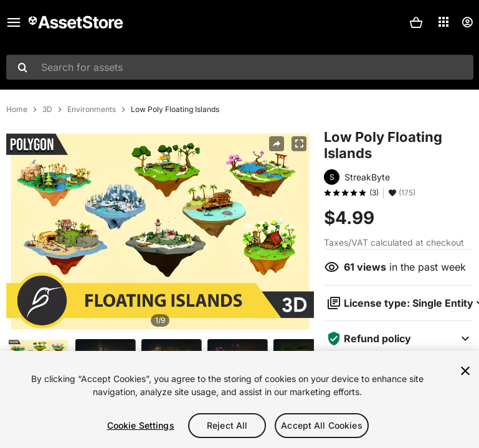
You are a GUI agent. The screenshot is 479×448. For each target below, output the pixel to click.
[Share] (277, 144)
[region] (239, 399)
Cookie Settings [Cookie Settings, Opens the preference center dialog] (141, 425)
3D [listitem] (47, 110)
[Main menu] (14, 22)
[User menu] (467, 22)
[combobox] (240, 67)
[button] (416, 22)
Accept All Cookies (322, 425)
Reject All (227, 425)
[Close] (465, 371)
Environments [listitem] (92, 110)
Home (17, 110)
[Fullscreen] (299, 144)
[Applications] (443, 22)
